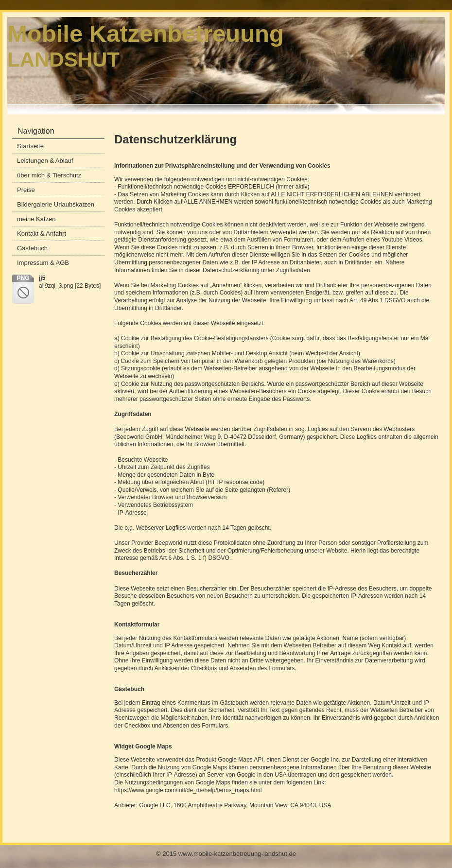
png (23, 278)
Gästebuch (32, 248)
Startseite (30, 146)
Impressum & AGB (43, 263)
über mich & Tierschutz (49, 175)
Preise (26, 190)
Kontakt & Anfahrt (42, 234)
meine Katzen (36, 219)
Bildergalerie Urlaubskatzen (56, 204)
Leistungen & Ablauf (45, 161)
